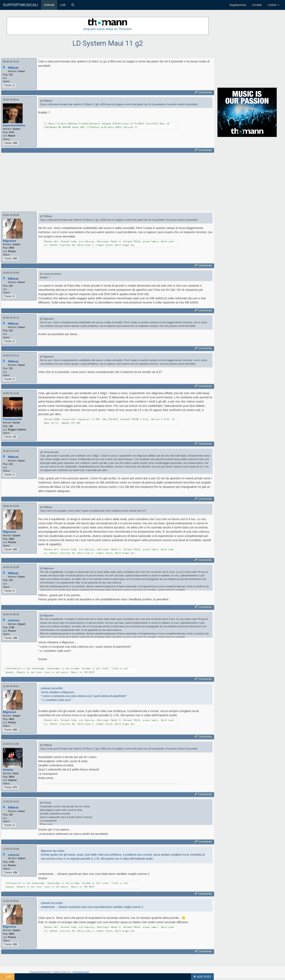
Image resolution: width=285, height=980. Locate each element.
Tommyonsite (12, 419)
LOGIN (273, 5)
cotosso (14, 620)
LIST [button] (7, 977)
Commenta (203, 92)
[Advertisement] (108, 182)
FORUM (49, 5)
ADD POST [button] (202, 977)
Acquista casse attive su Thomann (108, 29)
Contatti (257, 5)
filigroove (10, 241)
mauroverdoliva (14, 125)
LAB (63, 5)
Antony (8, 770)
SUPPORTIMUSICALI (21, 5)
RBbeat (13, 68)
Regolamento (238, 5)
